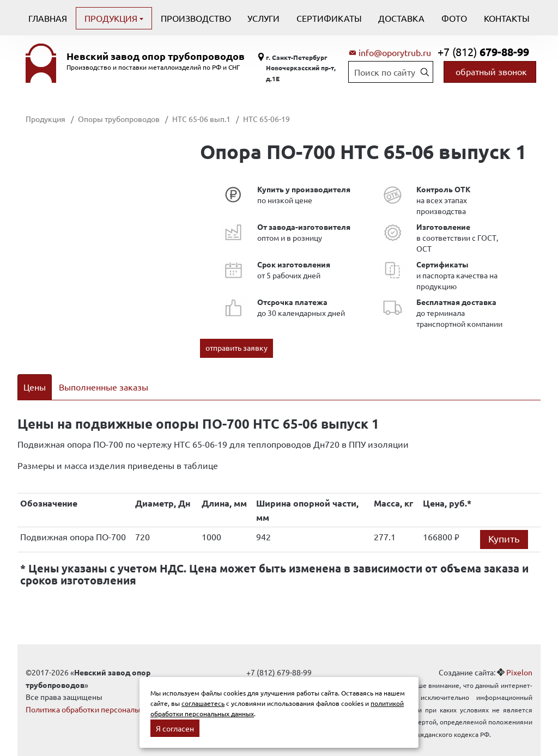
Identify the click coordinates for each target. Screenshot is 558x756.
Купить (504, 525)
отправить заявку (236, 347)
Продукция (112, 18)
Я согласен (175, 728)
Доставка (401, 18)
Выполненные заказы (104, 387)
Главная (48, 18)
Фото (454, 18)
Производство (196, 18)
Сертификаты (329, 18)
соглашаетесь (203, 703)
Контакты (507, 18)
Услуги (263, 18)
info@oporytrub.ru (395, 52)
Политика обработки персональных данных (103, 695)
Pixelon (519, 659)
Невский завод (156, 56)
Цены (35, 387)
